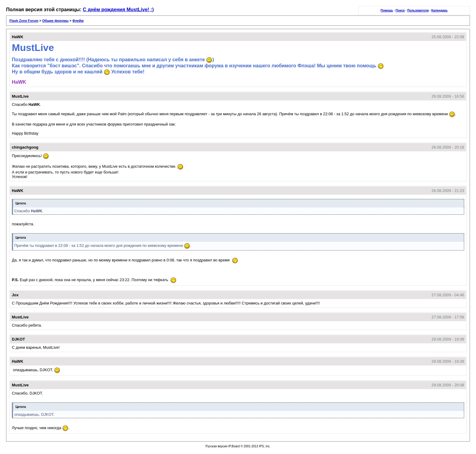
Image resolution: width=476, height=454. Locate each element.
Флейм (78, 21)
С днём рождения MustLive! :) (118, 10)
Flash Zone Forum (24, 21)
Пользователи (418, 10)
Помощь (387, 10)
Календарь (440, 10)
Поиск (400, 10)
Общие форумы (55, 21)
